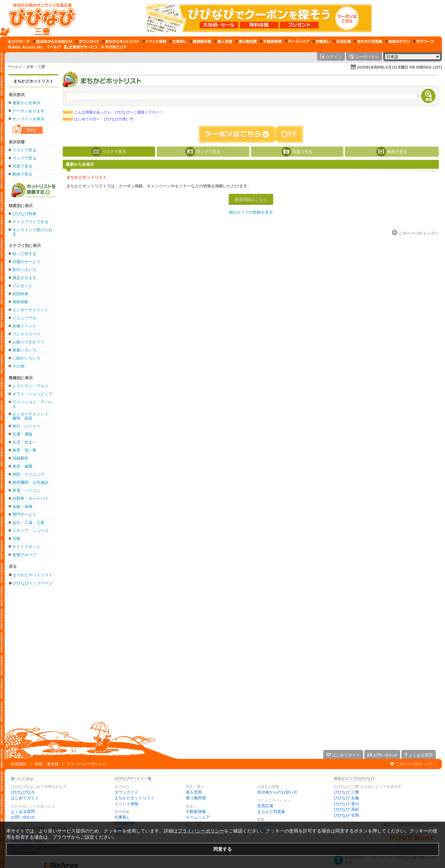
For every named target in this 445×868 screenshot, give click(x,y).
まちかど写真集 (271, 812)
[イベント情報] (154, 41)
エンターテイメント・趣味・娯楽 (32, 416)
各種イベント (24, 326)
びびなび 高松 (346, 809)
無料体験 (20, 302)
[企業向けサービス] (81, 47)
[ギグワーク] (424, 41)
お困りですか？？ (28, 342)
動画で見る (22, 174)
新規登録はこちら (251, 200)
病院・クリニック (28, 474)
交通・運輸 (22, 434)
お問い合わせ (23, 817)
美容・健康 (22, 466)
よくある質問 (23, 812)
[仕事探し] (178, 41)
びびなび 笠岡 (346, 815)
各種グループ (24, 555)
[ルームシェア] (297, 41)
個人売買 (194, 792)
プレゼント (22, 286)
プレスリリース (26, 334)
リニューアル (24, 318)
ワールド (15, 67)
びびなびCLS (23, 792)
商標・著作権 (47, 764)
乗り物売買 (196, 798)
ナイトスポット (26, 547)
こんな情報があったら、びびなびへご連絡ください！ (113, 112)
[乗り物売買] (246, 41)
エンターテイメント (30, 310)
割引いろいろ (24, 270)
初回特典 (20, 294)
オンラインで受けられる (32, 232)
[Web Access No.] (26, 47)
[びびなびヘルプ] (54, 47)
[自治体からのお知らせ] (53, 41)
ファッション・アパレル (32, 404)
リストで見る (24, 150)
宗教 (16, 539)
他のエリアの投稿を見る (251, 212)
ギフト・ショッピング (32, 394)
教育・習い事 (24, 450)
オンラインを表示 (28, 119)
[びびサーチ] (19, 41)
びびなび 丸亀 (346, 798)
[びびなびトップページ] (39, 18)
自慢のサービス (26, 262)
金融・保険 (22, 506)
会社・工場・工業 (28, 523)
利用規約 (19, 764)
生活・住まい (24, 442)
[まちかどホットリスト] (121, 41)
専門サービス (24, 515)
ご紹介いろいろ (26, 358)
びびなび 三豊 (346, 792)
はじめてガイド (25, 798)
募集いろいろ (24, 350)
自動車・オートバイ (30, 498)
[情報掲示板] (200, 41)
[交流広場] (342, 41)
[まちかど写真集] (368, 41)
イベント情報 (126, 804)
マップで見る (24, 158)
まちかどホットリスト (33, 81)
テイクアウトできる (30, 222)
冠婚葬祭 (20, 458)
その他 (18, 366)
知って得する (24, 254)
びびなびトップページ (33, 583)
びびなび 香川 (346, 804)
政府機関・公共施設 (30, 482)
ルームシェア (198, 817)
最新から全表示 (26, 103)
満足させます (24, 278)
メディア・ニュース (30, 531)
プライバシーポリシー (87, 764)
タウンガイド (126, 792)
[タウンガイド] (87, 41)
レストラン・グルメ (30, 386)
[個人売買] (223, 41)
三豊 (41, 67)
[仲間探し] (321, 41)
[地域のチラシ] (398, 41)
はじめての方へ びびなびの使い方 (98, 119)
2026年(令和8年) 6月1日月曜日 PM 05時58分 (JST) (399, 67)
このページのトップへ (416, 764)
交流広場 (265, 806)
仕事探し (122, 817)
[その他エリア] (114, 47)
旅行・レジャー (26, 426)
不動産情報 (196, 812)
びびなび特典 (24, 214)
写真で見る (22, 166)
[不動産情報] (271, 41)
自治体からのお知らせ (277, 792)
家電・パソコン (26, 490)
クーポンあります (28, 111)
